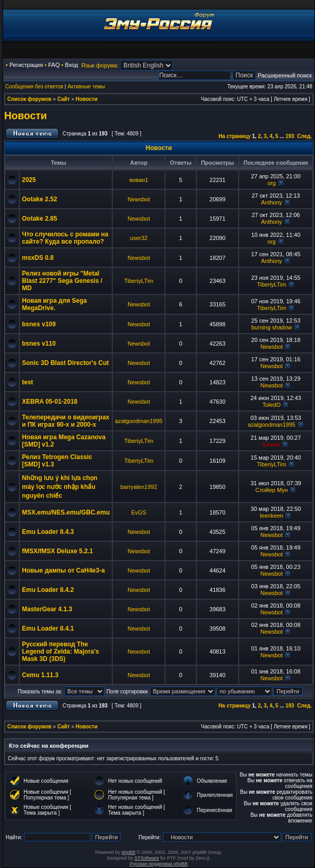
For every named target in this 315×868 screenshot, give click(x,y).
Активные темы (86, 87)
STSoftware (147, 858)
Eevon (271, 444)
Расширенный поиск (285, 75)
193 (290, 136)
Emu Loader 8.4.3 (48, 532)
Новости (87, 99)
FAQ (54, 65)
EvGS (139, 512)
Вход (71, 65)
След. (305, 136)
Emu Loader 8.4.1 (48, 629)
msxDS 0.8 (38, 258)
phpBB (128, 852)
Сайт (64, 99)
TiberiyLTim (139, 281)
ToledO (271, 405)
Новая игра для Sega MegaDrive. (54, 304)
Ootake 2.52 (39, 199)
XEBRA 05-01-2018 (50, 402)
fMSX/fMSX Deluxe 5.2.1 (57, 551)
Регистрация (26, 65)
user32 (139, 238)
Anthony (272, 202)
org (272, 183)
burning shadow (272, 327)
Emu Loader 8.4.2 (48, 590)
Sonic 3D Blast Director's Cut (65, 363)
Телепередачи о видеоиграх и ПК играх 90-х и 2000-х (66, 421)
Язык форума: (100, 65)
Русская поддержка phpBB (159, 864)
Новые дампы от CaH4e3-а (63, 570)
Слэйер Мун (272, 490)
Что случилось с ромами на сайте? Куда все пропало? (65, 238)
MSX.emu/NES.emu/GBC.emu (66, 512)
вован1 (139, 180)
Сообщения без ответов (34, 87)
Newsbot (139, 199)
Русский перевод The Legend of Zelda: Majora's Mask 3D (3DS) (61, 652)
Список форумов (30, 99)
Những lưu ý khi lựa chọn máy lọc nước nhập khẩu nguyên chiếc (60, 487)
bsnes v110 (39, 344)
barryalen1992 (138, 487)
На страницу (235, 136)
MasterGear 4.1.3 (47, 609)
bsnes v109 (39, 324)
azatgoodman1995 (139, 421)
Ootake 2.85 (39, 219)
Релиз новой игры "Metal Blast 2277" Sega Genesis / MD (62, 281)
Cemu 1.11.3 (40, 675)
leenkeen (272, 516)
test (27, 382)
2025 (29, 180)
